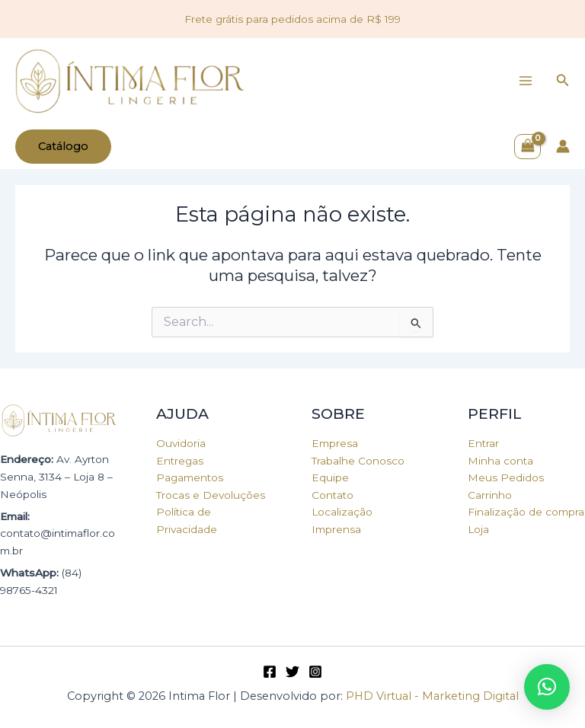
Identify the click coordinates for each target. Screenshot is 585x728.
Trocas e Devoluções (211, 495)
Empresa (335, 443)
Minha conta (500, 461)
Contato (332, 495)
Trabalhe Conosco (358, 461)
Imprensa (336, 529)
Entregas (180, 461)
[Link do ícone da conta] (563, 146)
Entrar (483, 443)
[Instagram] (315, 672)
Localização (342, 512)
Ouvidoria (181, 443)
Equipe (330, 477)
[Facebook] (270, 672)
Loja (478, 529)
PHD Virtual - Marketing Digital (432, 696)
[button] (547, 687)
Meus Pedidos (506, 477)
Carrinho (490, 495)
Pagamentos (190, 477)
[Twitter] (292, 672)
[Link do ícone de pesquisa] (563, 81)
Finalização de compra (526, 512)
